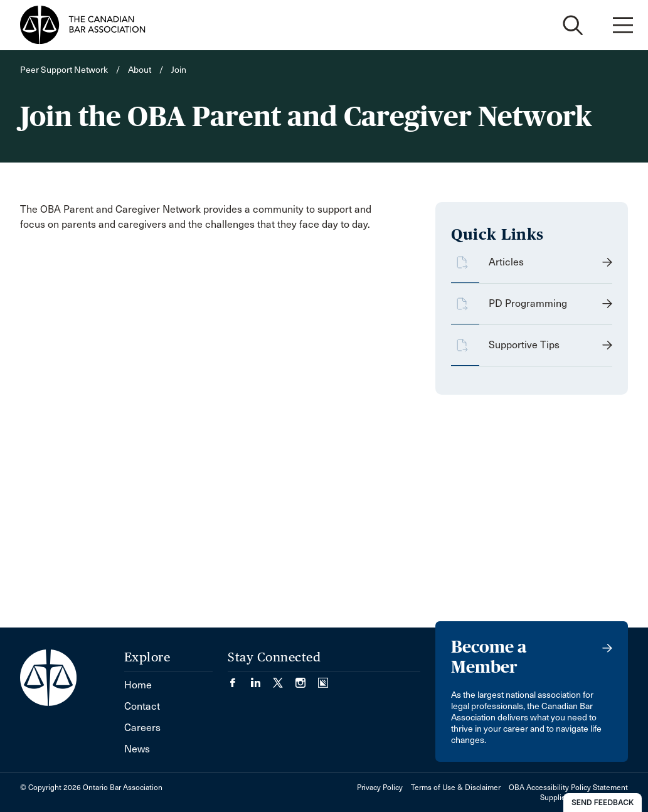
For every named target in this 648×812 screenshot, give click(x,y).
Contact (142, 706)
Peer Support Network (64, 70)
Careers (142, 728)
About (140, 70)
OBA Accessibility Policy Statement (568, 788)
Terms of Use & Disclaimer (456, 788)
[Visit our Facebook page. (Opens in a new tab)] (239, 679)
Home (138, 685)
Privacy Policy (380, 788)
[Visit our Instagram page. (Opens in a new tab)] (307, 679)
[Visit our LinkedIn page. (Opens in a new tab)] (262, 679)
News (137, 749)
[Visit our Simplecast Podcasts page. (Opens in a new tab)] (323, 679)
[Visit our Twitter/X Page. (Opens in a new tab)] (284, 679)
